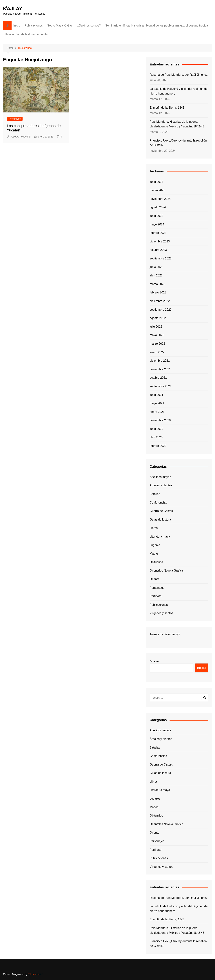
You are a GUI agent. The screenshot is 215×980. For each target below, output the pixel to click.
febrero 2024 (158, 233)
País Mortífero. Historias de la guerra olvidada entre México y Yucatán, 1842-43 (177, 124)
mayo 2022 (157, 335)
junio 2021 (157, 395)
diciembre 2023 (160, 241)
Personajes (15, 119)
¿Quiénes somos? (89, 26)
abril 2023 (156, 275)
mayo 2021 (157, 403)
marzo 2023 (158, 284)
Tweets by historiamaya (165, 634)
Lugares (155, 545)
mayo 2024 (157, 224)
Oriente (155, 579)
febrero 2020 (158, 446)
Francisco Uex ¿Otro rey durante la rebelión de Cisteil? (178, 143)
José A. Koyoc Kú (21, 137)
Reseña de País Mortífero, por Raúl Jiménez (179, 75)
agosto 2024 (158, 207)
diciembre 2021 (160, 361)
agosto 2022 (158, 318)
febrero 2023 (158, 292)
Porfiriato (156, 596)
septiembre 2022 (161, 310)
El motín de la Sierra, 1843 (167, 108)
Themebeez (36, 974)
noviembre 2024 (160, 199)
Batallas (155, 494)
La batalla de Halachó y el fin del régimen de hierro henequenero (179, 91)
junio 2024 (157, 216)
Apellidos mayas (160, 477)
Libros (154, 528)
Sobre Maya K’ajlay (60, 26)
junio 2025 (157, 182)
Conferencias (158, 503)
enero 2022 (157, 352)
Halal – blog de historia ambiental (27, 34)
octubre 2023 (158, 250)
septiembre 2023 (161, 258)
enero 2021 (157, 412)
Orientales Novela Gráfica (167, 571)
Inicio (17, 26)
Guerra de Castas (161, 511)
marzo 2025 (158, 190)
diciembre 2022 (160, 301)
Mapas (154, 554)
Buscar (154, 661)
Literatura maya (160, 537)
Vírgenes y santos (161, 613)
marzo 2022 (158, 344)
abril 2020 (156, 437)
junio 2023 (157, 267)
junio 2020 (157, 429)
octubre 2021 (158, 378)
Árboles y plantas (161, 485)
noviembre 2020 (160, 420)
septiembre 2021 (161, 386)
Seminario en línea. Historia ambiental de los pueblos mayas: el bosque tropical (157, 26)
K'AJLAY (13, 9)
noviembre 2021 (160, 369)
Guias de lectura (160, 520)
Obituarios (156, 562)
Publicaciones (34, 26)
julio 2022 (156, 327)
